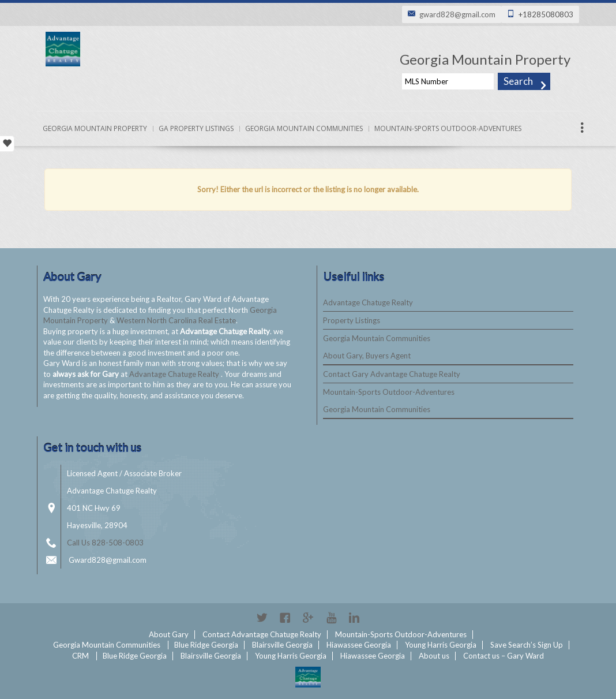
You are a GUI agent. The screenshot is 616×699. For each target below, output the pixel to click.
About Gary (169, 634)
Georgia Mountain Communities (304, 128)
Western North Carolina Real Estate (176, 320)
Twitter (262, 618)
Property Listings (352, 320)
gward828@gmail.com (457, 14)
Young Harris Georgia (441, 645)
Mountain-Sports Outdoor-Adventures (448, 128)
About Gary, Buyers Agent (367, 356)
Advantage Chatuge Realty (175, 374)
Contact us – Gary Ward (504, 656)
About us (434, 656)
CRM (80, 656)
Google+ (308, 618)
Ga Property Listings (196, 128)
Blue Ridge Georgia (206, 645)
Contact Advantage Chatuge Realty (262, 634)
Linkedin (354, 618)
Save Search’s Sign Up (527, 645)
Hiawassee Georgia (359, 645)
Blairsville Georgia (282, 645)
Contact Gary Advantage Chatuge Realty (392, 374)
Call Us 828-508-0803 (105, 543)
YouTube (331, 618)
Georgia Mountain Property (95, 128)
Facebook (285, 618)
